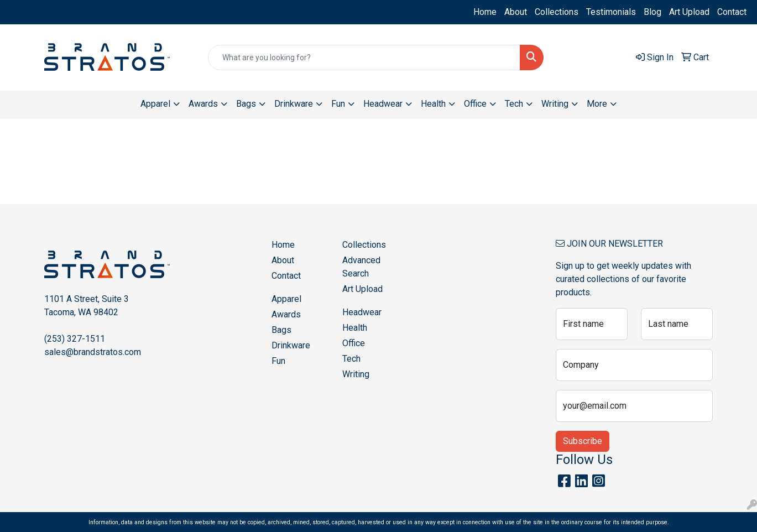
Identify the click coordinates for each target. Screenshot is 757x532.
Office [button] (475, 104)
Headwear (362, 312)
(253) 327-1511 (75, 339)
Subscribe (583, 441)
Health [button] (433, 104)
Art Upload (689, 12)
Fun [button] (338, 104)
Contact (732, 12)
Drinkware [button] (294, 104)
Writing (356, 374)
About (516, 12)
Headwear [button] (383, 104)
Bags (281, 330)
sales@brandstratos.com (93, 352)
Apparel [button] (155, 104)
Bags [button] (246, 104)
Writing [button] (555, 104)
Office (354, 343)
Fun (278, 361)
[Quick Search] (364, 58)
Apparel (286, 299)
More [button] (597, 104)
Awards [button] (203, 104)
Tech (351, 359)
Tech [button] (514, 104)
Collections (557, 12)
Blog (652, 12)
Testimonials (611, 12)
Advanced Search (361, 267)
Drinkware (291, 345)
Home (485, 12)
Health (355, 328)
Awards (286, 314)
